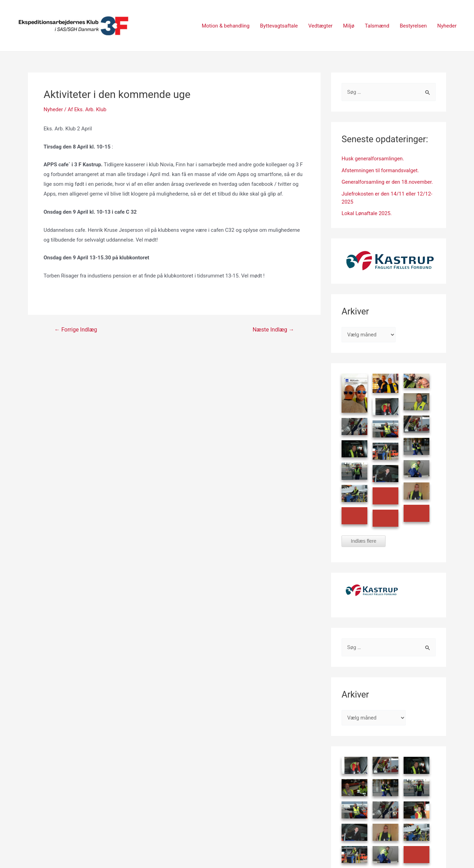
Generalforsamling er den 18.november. (387, 182)
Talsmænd (377, 26)
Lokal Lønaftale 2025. (367, 213)
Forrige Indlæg (76, 330)
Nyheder (447, 26)
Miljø (349, 26)
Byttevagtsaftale (279, 26)
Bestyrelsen (413, 26)
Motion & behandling (226, 26)
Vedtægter (321, 26)
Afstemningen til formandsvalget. (380, 170)
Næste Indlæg (273, 330)
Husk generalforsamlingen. (373, 159)
